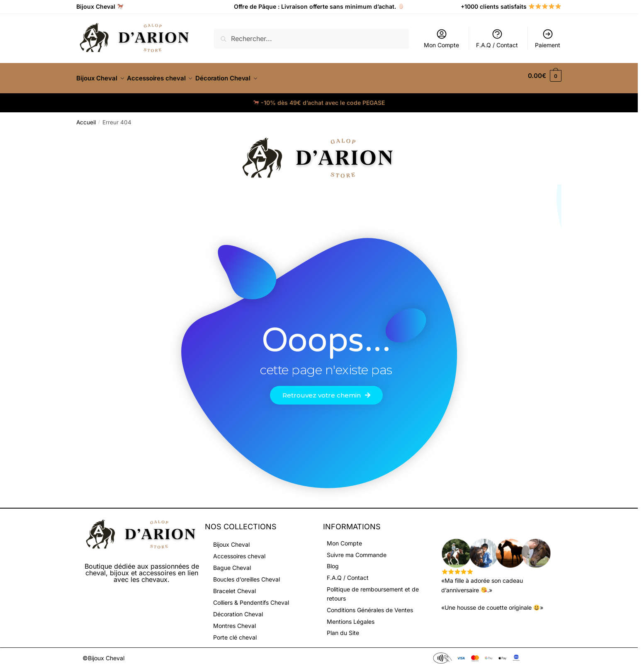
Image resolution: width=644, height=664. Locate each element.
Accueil (86, 117)
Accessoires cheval (239, 551)
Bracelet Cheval (235, 586)
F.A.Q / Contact (497, 38)
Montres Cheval (235, 621)
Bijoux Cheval (231, 539)
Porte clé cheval (235, 632)
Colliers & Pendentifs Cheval (251, 597)
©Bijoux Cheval (103, 653)
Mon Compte (441, 38)
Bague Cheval (232, 563)
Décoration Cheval (238, 609)
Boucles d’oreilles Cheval (247, 574)
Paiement (548, 38)
